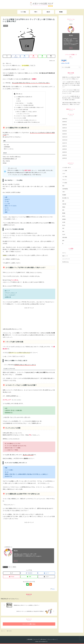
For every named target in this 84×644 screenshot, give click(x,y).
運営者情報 (30, 640)
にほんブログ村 (65, 63)
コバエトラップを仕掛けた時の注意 (25, 105)
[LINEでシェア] (42, 56)
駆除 (15, 567)
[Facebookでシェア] (16, 56)
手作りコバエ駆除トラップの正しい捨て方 (27, 112)
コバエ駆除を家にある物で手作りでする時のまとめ (27, 122)
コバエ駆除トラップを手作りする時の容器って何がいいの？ (30, 107)
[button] (51, 56)
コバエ (10, 567)
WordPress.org (65, 262)
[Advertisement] (29, 318)
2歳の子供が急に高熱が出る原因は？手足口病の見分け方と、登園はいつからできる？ (71, 103)
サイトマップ (36, 640)
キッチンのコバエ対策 (21, 118)
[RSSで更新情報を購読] (17, 561)
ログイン (64, 253)
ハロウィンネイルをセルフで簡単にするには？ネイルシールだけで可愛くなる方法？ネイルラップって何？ (71, 92)
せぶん (16, 551)
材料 (19, 99)
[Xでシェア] (7, 56)
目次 (17, 94)
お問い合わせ (43, 640)
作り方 (19, 101)
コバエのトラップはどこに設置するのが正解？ (26, 116)
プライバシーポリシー (52, 640)
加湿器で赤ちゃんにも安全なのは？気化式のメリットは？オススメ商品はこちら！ (71, 78)
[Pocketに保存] (33, 56)
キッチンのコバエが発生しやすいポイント (27, 120)
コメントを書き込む (29, 624)
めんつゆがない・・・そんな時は (25, 103)
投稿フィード (65, 256)
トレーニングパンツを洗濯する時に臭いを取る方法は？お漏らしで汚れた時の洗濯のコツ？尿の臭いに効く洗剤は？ (71, 98)
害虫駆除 (5, 567)
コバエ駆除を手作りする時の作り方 (24, 97)
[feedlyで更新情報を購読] (15, 561)
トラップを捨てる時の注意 (22, 110)
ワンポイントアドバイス (24, 114)
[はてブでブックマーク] (25, 56)
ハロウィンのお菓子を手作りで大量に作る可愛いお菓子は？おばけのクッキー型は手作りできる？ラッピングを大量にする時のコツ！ (71, 84)
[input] (71, 67)
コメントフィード (66, 259)
